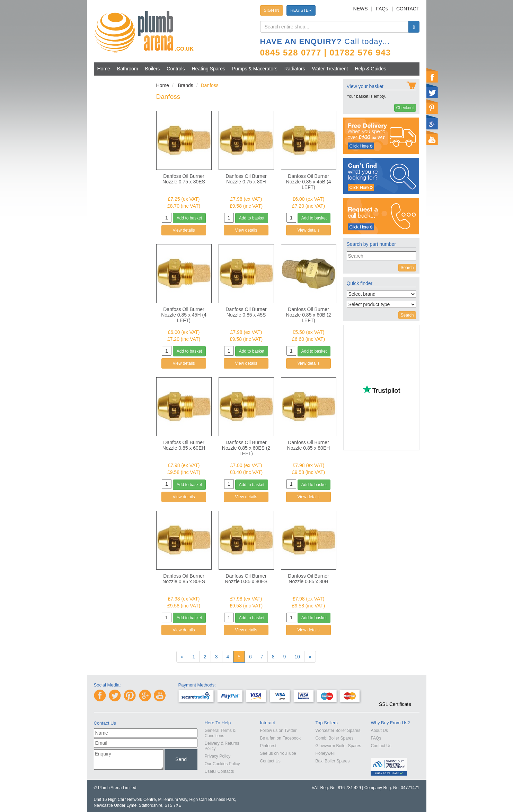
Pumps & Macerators (255, 69)
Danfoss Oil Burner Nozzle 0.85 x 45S (246, 312)
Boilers (153, 69)
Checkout (405, 108)
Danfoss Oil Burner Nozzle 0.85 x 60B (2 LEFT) (309, 315)
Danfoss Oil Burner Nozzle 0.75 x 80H (246, 179)
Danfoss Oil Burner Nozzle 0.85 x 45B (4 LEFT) (309, 182)
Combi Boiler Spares (334, 738)
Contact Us (270, 761)
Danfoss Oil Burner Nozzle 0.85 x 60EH (184, 445)
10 (297, 657)
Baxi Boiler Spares (332, 761)
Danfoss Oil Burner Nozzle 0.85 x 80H (308, 579)
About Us (379, 731)
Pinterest (268, 746)
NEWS (361, 9)
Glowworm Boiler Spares (338, 746)
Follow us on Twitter (278, 731)
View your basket (365, 86)
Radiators (295, 69)
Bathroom (128, 69)
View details (184, 230)
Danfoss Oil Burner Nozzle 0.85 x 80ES (184, 579)
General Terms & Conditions (220, 733)
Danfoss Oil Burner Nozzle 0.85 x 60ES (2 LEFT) (246, 448)
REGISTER (301, 10)
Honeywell (325, 753)
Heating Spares (209, 69)
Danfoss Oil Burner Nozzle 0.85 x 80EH (309, 445)
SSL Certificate (395, 704)
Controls (176, 69)
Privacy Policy (217, 756)
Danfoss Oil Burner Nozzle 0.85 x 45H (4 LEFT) (184, 315)
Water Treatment (330, 69)
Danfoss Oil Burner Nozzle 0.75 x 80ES (184, 179)
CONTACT (408, 9)
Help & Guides (370, 69)
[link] (395, 692)
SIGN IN (272, 10)
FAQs (382, 9)
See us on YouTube (278, 753)
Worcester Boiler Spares (338, 731)
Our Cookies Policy (222, 764)
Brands (185, 85)
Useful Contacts (219, 771)
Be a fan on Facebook (280, 738)
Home (104, 69)
